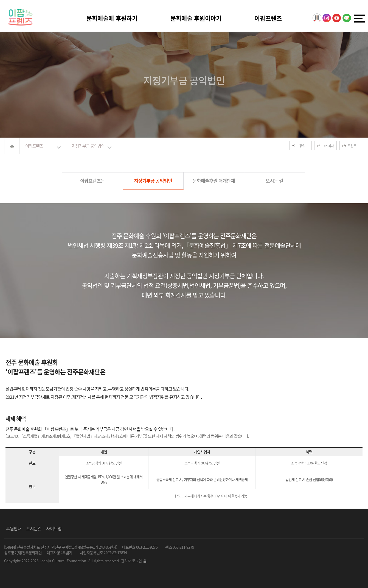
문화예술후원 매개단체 (214, 181)
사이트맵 (54, 528)
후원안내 (14, 528)
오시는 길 (274, 181)
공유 (302, 146)
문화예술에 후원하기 (112, 18)
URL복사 (328, 146)
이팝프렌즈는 (92, 181)
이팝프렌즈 (268, 18)
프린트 (352, 146)
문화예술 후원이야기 (196, 18)
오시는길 (34, 528)
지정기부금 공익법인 (88, 146)
